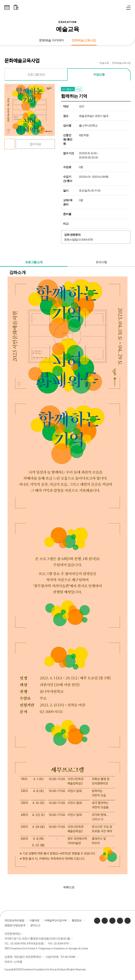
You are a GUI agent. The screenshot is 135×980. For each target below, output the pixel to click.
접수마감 (35, 144)
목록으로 (68, 889)
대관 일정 (16, 7)
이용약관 (34, 922)
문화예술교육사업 (84, 40)
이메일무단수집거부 (56, 922)
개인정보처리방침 (14, 922)
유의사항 (101, 263)
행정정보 (77, 922)
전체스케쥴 (7, 7)
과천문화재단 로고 (67, 7)
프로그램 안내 (36, 74)
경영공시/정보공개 (15, 927)
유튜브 (112, 922)
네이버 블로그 (105, 922)
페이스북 (128, 922)
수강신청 (99, 74)
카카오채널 (97, 922)
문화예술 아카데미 (52, 40)
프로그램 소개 (34, 263)
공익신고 (35, 927)
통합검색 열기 (120, 8)
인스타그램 (120, 922)
